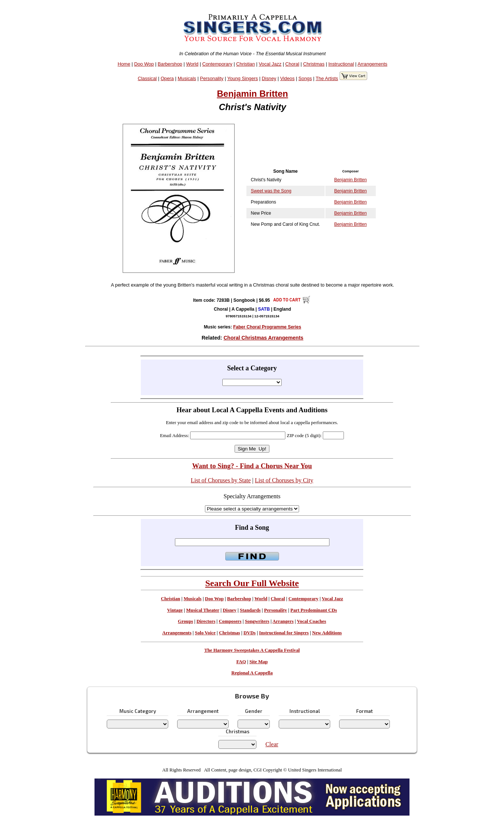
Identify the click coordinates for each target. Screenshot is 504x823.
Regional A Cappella (252, 673)
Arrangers (283, 621)
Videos (287, 78)
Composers (230, 621)
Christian (246, 64)
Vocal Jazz (270, 64)
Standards (250, 610)
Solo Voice (205, 633)
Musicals (187, 78)
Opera (167, 78)
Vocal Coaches (311, 621)
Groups (185, 621)
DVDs (250, 633)
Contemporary (217, 64)
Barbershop (170, 64)
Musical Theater (203, 610)
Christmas (314, 64)
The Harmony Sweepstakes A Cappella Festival (252, 650)
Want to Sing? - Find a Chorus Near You (252, 466)
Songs (305, 78)
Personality (212, 78)
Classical (147, 78)
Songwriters (257, 621)
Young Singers (243, 78)
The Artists (327, 78)
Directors (206, 621)
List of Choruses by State (221, 480)
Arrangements (372, 64)
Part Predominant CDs (314, 610)
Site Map (258, 662)
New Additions (327, 633)
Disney (269, 78)
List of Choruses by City (284, 480)
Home (124, 64)
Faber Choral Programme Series (267, 327)
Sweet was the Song (271, 191)
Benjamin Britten (252, 94)
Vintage (175, 610)
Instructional (341, 64)
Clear (272, 744)
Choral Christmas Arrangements (263, 338)
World (192, 64)
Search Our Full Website (252, 583)
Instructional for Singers (284, 633)
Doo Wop (144, 64)
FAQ (241, 662)
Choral (292, 64)
